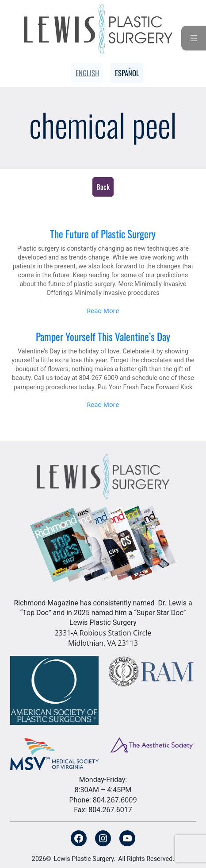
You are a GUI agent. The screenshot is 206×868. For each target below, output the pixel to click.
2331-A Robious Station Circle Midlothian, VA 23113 (103, 638)
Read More (103, 311)
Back (103, 187)
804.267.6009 (115, 800)
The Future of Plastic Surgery (103, 234)
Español (127, 73)
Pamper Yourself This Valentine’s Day (103, 337)
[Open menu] (194, 38)
